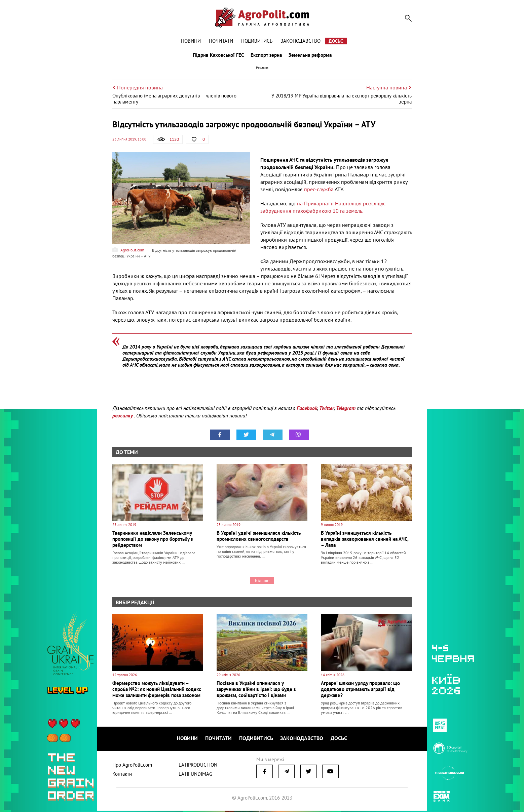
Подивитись (257, 41)
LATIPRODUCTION (198, 766)
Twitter (327, 411)
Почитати (221, 41)
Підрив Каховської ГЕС (217, 56)
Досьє (336, 41)
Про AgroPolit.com (132, 766)
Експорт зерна (266, 56)
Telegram (346, 411)
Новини (191, 41)
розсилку (123, 418)
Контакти (122, 775)
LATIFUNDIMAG (195, 775)
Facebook (307, 411)
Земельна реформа (311, 56)
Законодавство (301, 41)
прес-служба (319, 192)
